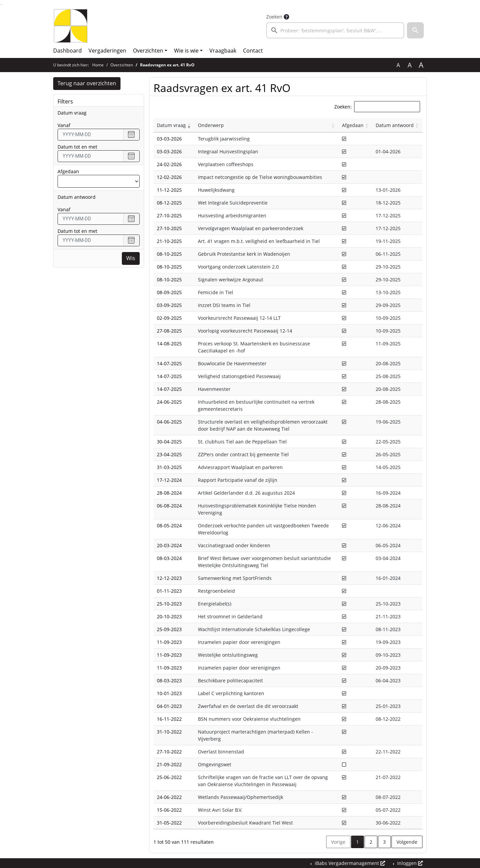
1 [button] (360, 842)
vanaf (64, 125)
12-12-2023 (169, 578)
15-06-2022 (169, 810)
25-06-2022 (169, 777)
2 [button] (371, 842)
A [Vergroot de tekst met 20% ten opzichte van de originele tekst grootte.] (410, 65)
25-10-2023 (169, 604)
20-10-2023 (169, 616)
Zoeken (274, 17)
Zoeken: (343, 107)
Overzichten (148, 51)
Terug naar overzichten (87, 84)
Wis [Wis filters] (131, 258)
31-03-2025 (169, 467)
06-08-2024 (169, 506)
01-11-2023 (169, 591)
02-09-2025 (169, 318)
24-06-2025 (169, 402)
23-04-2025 (169, 454)
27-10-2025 (169, 215)
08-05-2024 (169, 525)
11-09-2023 (169, 642)
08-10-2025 (169, 254)
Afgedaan (68, 171)
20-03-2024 (169, 545)
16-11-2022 (169, 719)
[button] (415, 30)
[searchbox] (335, 30)
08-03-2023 (169, 680)
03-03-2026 (169, 139)
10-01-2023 (169, 693)
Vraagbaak (223, 51)
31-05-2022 (169, 823)
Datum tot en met (77, 147)
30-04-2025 (169, 442)
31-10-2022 (169, 732)
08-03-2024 (169, 558)
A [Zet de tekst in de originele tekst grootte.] (398, 65)
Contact (253, 51)
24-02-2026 (169, 164)
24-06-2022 (169, 797)
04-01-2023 (169, 706)
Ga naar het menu (2, 5)
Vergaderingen (107, 51)
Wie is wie (186, 51)
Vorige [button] (338, 842)
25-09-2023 (169, 629)
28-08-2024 (169, 493)
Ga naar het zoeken (1, 5)
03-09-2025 (169, 305)
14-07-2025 (169, 363)
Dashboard (67, 51)
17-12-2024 (169, 480)
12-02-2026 (169, 177)
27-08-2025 (169, 331)
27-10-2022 (169, 752)
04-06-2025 (169, 422)
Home (98, 65)
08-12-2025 (169, 203)
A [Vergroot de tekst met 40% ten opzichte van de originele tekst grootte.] (421, 65)
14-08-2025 (169, 344)
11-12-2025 (169, 190)
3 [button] (384, 842)
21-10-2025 (169, 241)
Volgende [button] (407, 842)
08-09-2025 (169, 292)
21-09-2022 (169, 764)
